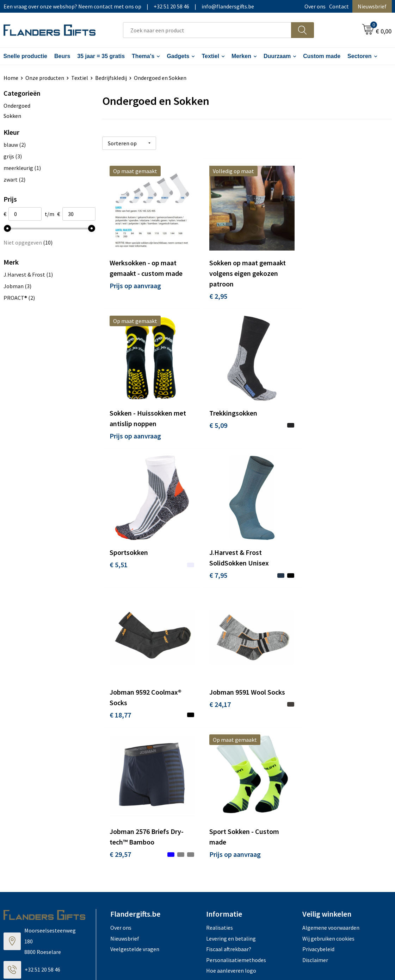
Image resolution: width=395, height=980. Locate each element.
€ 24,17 (217, 554)
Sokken (12, 116)
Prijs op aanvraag (135, 282)
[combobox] (207, 30)
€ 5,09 (119, 418)
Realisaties (220, 774)
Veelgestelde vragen (135, 796)
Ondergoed (17, 106)
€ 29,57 (313, 565)
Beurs (62, 56)
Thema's (143, 56)
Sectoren (359, 56)
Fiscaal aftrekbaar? (229, 796)
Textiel (210, 56)
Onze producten (45, 78)
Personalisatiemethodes (236, 807)
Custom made (322, 56)
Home (11, 78)
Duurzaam (277, 56)
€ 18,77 (120, 565)
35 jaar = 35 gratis (101, 56)
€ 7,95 (312, 429)
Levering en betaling (231, 785)
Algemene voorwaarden (331, 774)
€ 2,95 (215, 293)
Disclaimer (315, 807)
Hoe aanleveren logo (231, 817)
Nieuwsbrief (372, 6)
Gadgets (178, 56)
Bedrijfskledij (111, 78)
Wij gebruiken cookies (328, 785)
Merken (241, 56)
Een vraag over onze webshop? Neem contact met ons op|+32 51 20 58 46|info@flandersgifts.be (129, 6)
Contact (339, 6)
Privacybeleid (318, 796)
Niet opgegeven (28, 242)
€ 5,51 (215, 418)
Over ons (315, 6)
